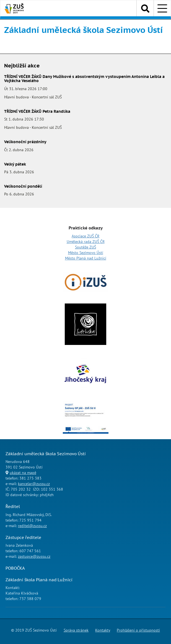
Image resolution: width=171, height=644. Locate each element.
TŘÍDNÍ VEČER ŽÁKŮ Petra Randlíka (37, 111)
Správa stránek (76, 630)
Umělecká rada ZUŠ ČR (86, 242)
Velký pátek (15, 164)
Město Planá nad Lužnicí (86, 258)
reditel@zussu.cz (32, 526)
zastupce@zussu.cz (34, 556)
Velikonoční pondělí (23, 186)
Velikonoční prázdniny (25, 142)
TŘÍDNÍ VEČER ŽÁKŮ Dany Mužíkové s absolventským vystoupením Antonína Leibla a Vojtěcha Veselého (84, 79)
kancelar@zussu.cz (34, 484)
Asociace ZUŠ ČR (85, 236)
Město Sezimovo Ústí (86, 253)
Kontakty (103, 630)
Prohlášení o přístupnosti (138, 630)
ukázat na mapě (23, 473)
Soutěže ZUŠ (85, 247)
